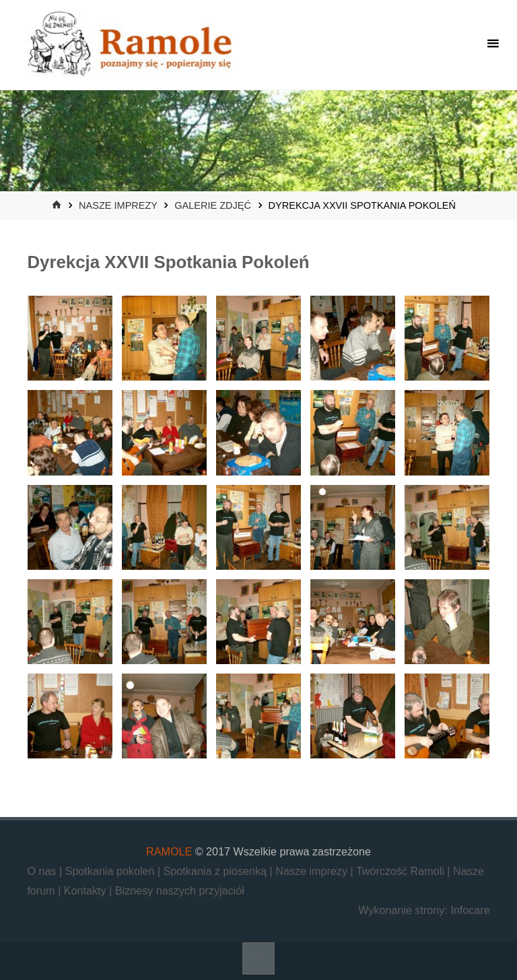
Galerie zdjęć (213, 205)
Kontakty (87, 890)
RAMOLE (169, 851)
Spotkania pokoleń (111, 871)
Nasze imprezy (118, 205)
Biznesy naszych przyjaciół (180, 890)
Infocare (470, 910)
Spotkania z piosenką (217, 871)
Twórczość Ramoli (402, 871)
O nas (43, 871)
